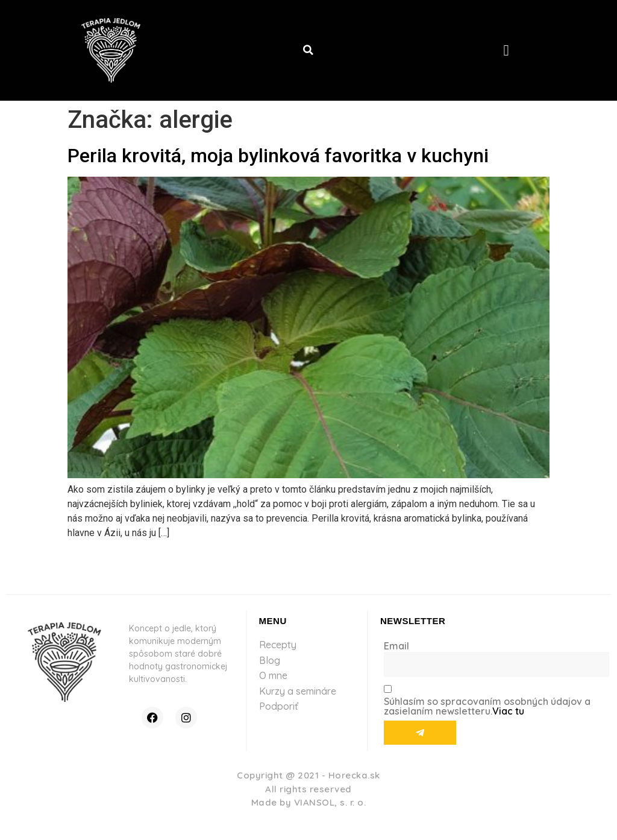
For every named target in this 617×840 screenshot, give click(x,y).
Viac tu (508, 711)
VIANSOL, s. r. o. (330, 802)
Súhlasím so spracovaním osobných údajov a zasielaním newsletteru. (487, 706)
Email (396, 646)
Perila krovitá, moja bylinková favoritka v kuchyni (278, 156)
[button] (308, 50)
